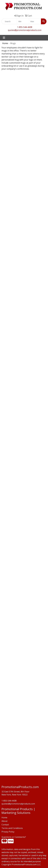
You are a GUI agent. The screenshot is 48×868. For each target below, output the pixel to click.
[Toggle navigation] (4, 38)
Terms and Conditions (12, 828)
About (4, 821)
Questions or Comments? (14, 837)
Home (5, 43)
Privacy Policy (8, 832)
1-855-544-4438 (25, 27)
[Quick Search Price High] (35, 21)
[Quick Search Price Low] (23, 21)
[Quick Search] (9, 21)
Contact (5, 825)
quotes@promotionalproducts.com (25, 30)
